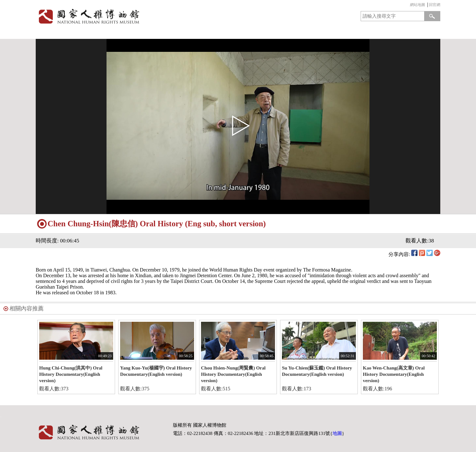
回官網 (435, 5)
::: (408, 6)
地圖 (337, 433)
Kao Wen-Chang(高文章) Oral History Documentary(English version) (394, 374)
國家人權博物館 (135, 16)
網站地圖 (418, 5)
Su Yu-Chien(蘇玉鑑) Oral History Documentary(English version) (317, 371)
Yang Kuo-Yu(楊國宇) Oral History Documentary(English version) (156, 371)
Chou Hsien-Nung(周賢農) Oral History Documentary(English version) (233, 374)
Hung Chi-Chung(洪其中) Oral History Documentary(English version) (71, 374)
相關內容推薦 (27, 308)
